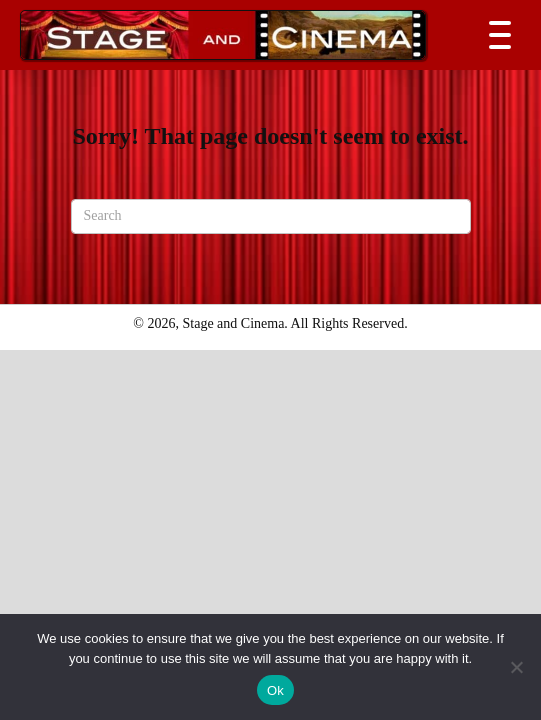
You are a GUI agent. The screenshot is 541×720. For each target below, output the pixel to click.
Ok (275, 690)
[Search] (271, 216)
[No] (516, 667)
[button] (495, 35)
